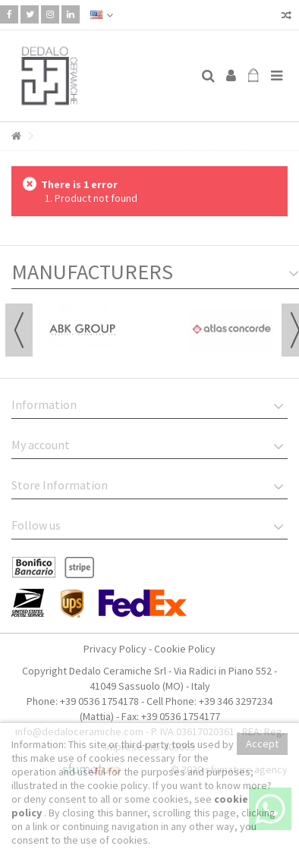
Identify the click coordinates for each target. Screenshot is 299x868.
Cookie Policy (185, 649)
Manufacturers (92, 272)
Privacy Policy (115, 649)
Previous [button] (19, 330)
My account (41, 445)
